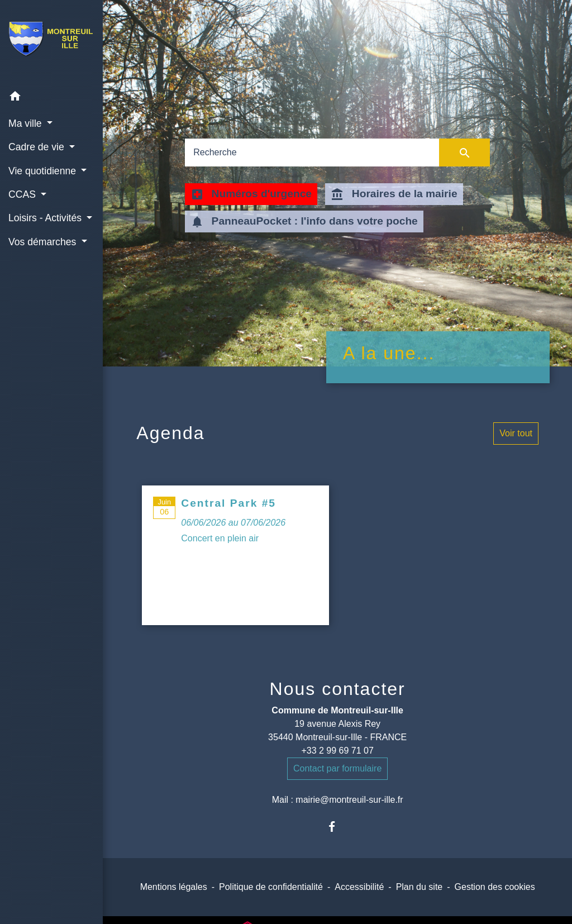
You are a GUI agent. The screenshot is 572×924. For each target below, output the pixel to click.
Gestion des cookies (495, 887)
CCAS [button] (23, 194)
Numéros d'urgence (251, 194)
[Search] (312, 153)
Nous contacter (338, 689)
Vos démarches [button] (44, 242)
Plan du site (420, 887)
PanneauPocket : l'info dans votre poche (304, 222)
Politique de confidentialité (271, 887)
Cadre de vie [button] (38, 147)
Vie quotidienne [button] (44, 171)
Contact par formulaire (337, 768)
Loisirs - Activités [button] (46, 218)
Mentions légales (174, 887)
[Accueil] (51, 42)
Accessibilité (359, 887)
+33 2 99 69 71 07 (337, 751)
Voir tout (516, 433)
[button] (51, 98)
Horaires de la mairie (394, 194)
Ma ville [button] (27, 123)
